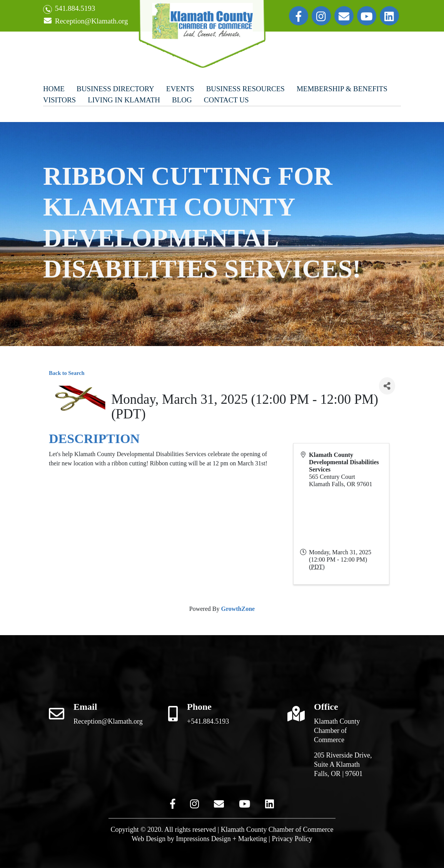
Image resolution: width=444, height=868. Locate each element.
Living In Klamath (124, 100)
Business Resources (245, 89)
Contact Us (226, 100)
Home (54, 89)
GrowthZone (238, 609)
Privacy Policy (292, 839)
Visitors (59, 100)
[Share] (387, 386)
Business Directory (115, 89)
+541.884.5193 (208, 721)
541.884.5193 (69, 9)
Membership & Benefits (342, 89)
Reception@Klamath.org (85, 21)
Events (180, 89)
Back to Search (67, 373)
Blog (182, 100)
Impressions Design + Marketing (221, 839)
